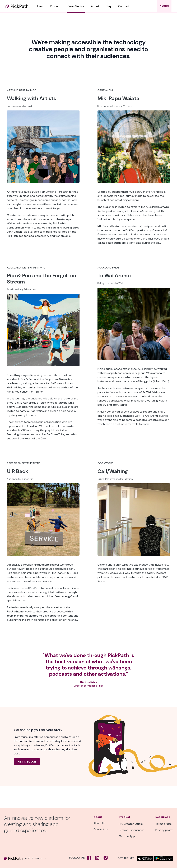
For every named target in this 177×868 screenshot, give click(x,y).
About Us (99, 823)
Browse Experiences (132, 830)
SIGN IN (164, 6)
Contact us (101, 829)
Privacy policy (164, 830)
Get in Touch (27, 762)
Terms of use (164, 824)
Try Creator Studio (131, 824)
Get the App (127, 836)
